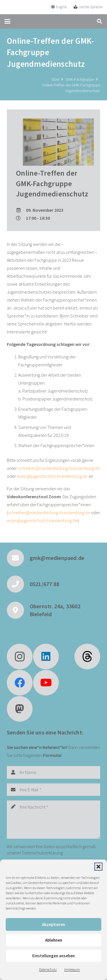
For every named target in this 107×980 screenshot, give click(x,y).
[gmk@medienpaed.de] (18, 558)
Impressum (72, 969)
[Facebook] (20, 683)
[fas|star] (87, 657)
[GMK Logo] (25, 7)
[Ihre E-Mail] (53, 790)
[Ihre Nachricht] (53, 819)
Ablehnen (54, 940)
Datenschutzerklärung (42, 853)
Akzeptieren (53, 924)
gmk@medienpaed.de (57, 558)
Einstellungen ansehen (53, 956)
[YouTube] (46, 683)
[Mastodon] (20, 709)
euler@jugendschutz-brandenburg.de (52, 476)
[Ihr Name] (53, 772)
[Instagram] (20, 657)
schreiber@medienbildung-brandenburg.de (59, 468)
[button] (98, 867)
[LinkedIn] (46, 657)
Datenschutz (48, 969)
